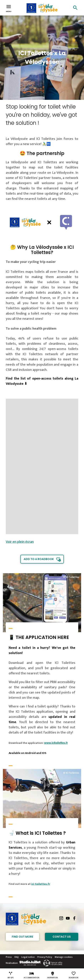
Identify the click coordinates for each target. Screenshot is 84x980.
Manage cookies (64, 957)
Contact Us (62, 937)
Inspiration (52, 975)
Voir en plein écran (20, 542)
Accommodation (31, 975)
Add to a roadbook (39, 559)
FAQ (17, 957)
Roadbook (74, 975)
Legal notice (28, 957)
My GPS (10, 975)
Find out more (22, 937)
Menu (9, 8)
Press (9, 957)
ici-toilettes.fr (41, 884)
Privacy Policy (45, 957)
